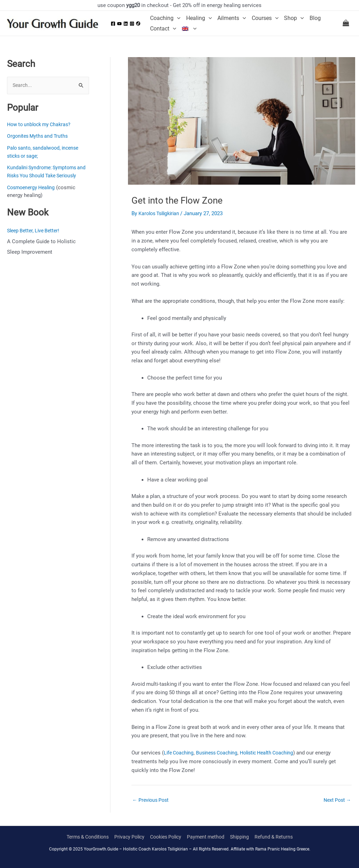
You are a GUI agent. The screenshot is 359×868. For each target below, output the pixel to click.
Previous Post (152, 800)
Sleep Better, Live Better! (35, 239)
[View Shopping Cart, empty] (346, 23)
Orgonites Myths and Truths (39, 136)
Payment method (209, 837)
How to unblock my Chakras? (41, 125)
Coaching (165, 18)
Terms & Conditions (82, 837)
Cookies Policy (166, 837)
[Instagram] (132, 24)
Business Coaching (221, 753)
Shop (294, 18)
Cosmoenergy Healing (33, 196)
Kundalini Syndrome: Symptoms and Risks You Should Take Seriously (44, 176)
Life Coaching (180, 753)
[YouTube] (119, 24)
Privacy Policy (127, 837)
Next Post (336, 800)
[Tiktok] (138, 23)
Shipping (245, 837)
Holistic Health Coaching (275, 753)
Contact (163, 29)
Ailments (232, 18)
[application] (177, 18)
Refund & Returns (280, 837)
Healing (199, 18)
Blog (315, 18)
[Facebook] (113, 24)
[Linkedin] (126, 24)
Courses (265, 18)
